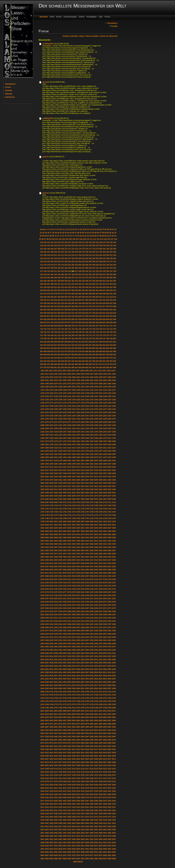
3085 (96, 762)
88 (100, 236)
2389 (100, 631)
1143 (78, 396)
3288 (92, 801)
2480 (51, 650)
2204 (109, 595)
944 (80, 361)
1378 (65, 441)
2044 (78, 567)
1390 (42, 445)
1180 (92, 403)
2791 (74, 708)
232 (52, 258)
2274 (42, 611)
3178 (56, 781)
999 (42, 371)
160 (108, 246)
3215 (69, 788)
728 (94, 329)
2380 (60, 631)
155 (90, 246)
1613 (51, 486)
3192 (42, 785)
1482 (74, 461)
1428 (60, 451)
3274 (105, 798)
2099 (96, 576)
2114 (87, 579)
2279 (65, 611)
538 (45, 303)
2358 (114, 624)
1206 (56, 409)
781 (48, 339)
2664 (114, 682)
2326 (47, 621)
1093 (83, 387)
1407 (42, 448)
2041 (65, 567)
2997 (83, 746)
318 (45, 271)
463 (90, 290)
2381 (65, 631)
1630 (51, 489)
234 (59, 258)
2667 (51, 685)
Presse (107, 17)
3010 (65, 749)
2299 (78, 615)
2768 (47, 705)
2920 (42, 733)
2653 (65, 682)
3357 (96, 814)
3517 (51, 846)
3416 (56, 827)
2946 (83, 737)
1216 (100, 409)
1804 (69, 522)
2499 (60, 653)
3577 (92, 855)
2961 (74, 740)
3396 (42, 823)
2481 (56, 650)
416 (80, 284)
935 (48, 361)
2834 (114, 714)
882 (94, 352)
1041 (78, 377)
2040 (60, 567)
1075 (78, 384)
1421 (105, 448)
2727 (92, 695)
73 (63, 236)
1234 (105, 412)
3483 (51, 839)
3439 (83, 830)
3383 (60, 820)
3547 (109, 849)
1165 (100, 400)
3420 (74, 827)
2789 (65, 708)
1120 (51, 393)
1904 (60, 541)
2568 (65, 666)
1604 (87, 483)
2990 (51, 746)
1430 (69, 451)
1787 (69, 518)
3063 (74, 759)
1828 (100, 525)
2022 (56, 563)
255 (55, 262)
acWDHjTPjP (48, 44)
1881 (109, 534)
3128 (60, 772)
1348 (83, 435)
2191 (51, 595)
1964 (100, 551)
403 (111, 281)
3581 (109, 855)
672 (52, 323)
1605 (92, 483)
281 (69, 265)
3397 (47, 823)
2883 (105, 724)
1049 (114, 377)
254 (52, 262)
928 (101, 358)
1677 (109, 496)
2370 (92, 628)
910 (114, 355)
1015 (113, 371)
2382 (69, 631)
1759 (96, 512)
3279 (51, 801)
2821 (56, 714)
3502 (60, 843)
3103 (100, 765)
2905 (51, 730)
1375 (51, 441)
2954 (42, 740)
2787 (56, 708)
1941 (74, 547)
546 (73, 303)
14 (71, 229)
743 (69, 332)
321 (55, 271)
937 (55, 361)
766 (73, 335)
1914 (105, 541)
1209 (69, 409)
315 (111, 268)
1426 (51, 451)
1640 (96, 489)
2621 (74, 676)
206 (114, 252)
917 (62, 358)
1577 (42, 480)
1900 (42, 541)
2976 (65, 743)
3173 (109, 778)
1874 (78, 534)
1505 (100, 464)
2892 (69, 727)
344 (59, 275)
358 (108, 275)
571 (83, 306)
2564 (47, 666)
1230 (87, 412)
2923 (56, 733)
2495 (42, 653)
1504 (96, 464)
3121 (105, 769)
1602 (78, 483)
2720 (60, 695)
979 (48, 368)
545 (69, 303)
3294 (42, 804)
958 (52, 364)
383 (42, 281)
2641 (87, 679)
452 (52, 290)
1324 (51, 432)
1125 (74, 393)
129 (76, 242)
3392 (100, 820)
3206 (105, 785)
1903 (56, 541)
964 (73, 364)
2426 (114, 637)
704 (87, 326)
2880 (92, 724)
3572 (69, 855)
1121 (56, 393)
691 (42, 326)
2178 (69, 592)
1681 (51, 499)
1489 (105, 461)
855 (76, 348)
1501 (83, 464)
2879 (87, 724)
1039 (69, 377)
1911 (92, 541)
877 (76, 352)
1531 (65, 470)
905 (97, 355)
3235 (83, 791)
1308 (56, 429)
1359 (56, 438)
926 (94, 358)
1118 (42, 393)
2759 (83, 701)
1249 (96, 416)
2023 (60, 563)
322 (59, 271)
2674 (83, 685)
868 (45, 352)
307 (83, 268)
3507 (83, 843)
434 (66, 287)
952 (108, 361)
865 (111, 348)
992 (94, 368)
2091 (60, 576)
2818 (42, 714)
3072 (114, 759)
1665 (56, 496)
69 (53, 236)
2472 (92, 647)
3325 (105, 807)
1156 (60, 400)
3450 (56, 833)
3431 (47, 830)
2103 (114, 576)
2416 (69, 637)
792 (87, 339)
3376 (105, 817)
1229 (83, 412)
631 (62, 316)
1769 (65, 515)
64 (41, 236)
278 (59, 265)
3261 (47, 798)
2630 (114, 676)
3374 (96, 817)
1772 (78, 515)
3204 (96, 785)
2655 (74, 682)
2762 (96, 701)
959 (55, 364)
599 (104, 310)
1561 (47, 477)
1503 (92, 464)
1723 (87, 505)
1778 (105, 515)
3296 (51, 804)
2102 (109, 576)
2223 (42, 602)
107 (77, 239)
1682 (56, 499)
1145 (87, 396)
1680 (47, 499)
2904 (47, 730)
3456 (83, 833)
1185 (114, 403)
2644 (100, 679)
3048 (83, 756)
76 (71, 236)
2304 (100, 615)
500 (66, 297)
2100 (100, 576)
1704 (78, 502)
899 (76, 355)
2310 (51, 618)
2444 (42, 644)
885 (104, 352)
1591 (105, 480)
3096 (69, 765)
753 (104, 332)
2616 (51, 676)
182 (108, 249)
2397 (60, 634)
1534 (78, 470)
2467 (69, 647)
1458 (42, 457)
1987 (51, 557)
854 (73, 348)
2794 (87, 708)
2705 (69, 692)
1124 (69, 393)
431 (55, 287)
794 (94, 339)
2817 (114, 711)
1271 (42, 422)
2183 (92, 592)
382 (114, 278)
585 (55, 310)
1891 (78, 538)
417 (83, 284)
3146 (65, 775)
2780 (100, 705)
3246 (56, 794)
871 (55, 352)
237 (69, 258)
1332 (87, 432)
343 (55, 275)
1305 (42, 429)
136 (101, 242)
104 (67, 239)
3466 (51, 836)
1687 (78, 499)
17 (78, 229)
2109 (65, 579)
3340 (96, 810)
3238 (96, 791)
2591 (92, 669)
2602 (65, 672)
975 (111, 364)
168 (59, 249)
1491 (114, 461)
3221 (96, 788)
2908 (65, 730)
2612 (109, 672)
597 (97, 310)
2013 (92, 560)
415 (76, 284)
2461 (42, 647)
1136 (47, 396)
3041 (51, 756)
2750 (42, 701)
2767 (42, 705)
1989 (60, 557)
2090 (56, 576)
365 (55, 278)
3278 (47, 801)
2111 (74, 579)
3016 (92, 749)
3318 (74, 807)
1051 (47, 380)
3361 (114, 814)
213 (62, 255)
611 (69, 313)
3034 (96, 753)
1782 (47, 518)
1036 (56, 377)
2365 (69, 628)
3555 (69, 852)
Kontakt (9, 91)
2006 (60, 560)
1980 (96, 554)
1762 (109, 512)
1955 (60, 551)
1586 (83, 480)
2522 (87, 656)
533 (104, 300)
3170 (96, 778)
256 (59, 262)
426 (114, 284)
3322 (92, 807)
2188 (114, 592)
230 (45, 258)
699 (69, 326)
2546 (42, 663)
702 (80, 326)
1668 (69, 496)
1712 (114, 502)
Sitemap (9, 94)
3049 (87, 756)
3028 (69, 753)
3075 (51, 762)
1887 (60, 538)
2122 (47, 583)
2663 (109, 682)
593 (83, 310)
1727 (105, 505)
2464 (56, 647)
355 (97, 275)
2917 (105, 730)
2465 (60, 647)
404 (114, 281)
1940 (69, 547)
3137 (100, 772)
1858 (83, 531)
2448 (60, 644)
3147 (69, 775)
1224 (60, 412)
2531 (51, 660)
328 (80, 271)
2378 (51, 631)
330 (87, 271)
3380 (47, 820)
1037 (60, 377)
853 (69, 348)
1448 (74, 454)
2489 (92, 650)
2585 (65, 669)
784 (59, 339)
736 (45, 332)
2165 (87, 589)
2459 (109, 644)
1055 (65, 380)
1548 (65, 473)
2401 (78, 634)
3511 (100, 843)
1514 (65, 467)
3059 (56, 759)
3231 (65, 791)
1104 (56, 390)
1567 (74, 477)
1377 (60, 441)
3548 (114, 849)
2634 (56, 679)
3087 (105, 762)
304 (73, 268)
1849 (42, 531)
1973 (65, 554)
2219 (100, 599)
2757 (74, 701)
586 (59, 310)
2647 (114, 679)
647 (42, 319)
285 (83, 265)
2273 (114, 608)
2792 (78, 708)
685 (97, 323)
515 (42, 300)
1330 (78, 432)
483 (83, 294)
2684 (51, 688)
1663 (47, 496)
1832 (42, 528)
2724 (78, 695)
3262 (51, 798)
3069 (100, 759)
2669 (60, 685)
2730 (105, 695)
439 (83, 287)
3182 (74, 781)
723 (76, 329)
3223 (105, 788)
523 (69, 300)
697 (62, 326)
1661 (114, 493)
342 (52, 275)
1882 (114, 534)
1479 (60, 461)
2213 (74, 599)
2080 (87, 573)
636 (80, 316)
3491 (87, 839)
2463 (51, 647)
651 (55, 319)
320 (52, 271)
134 (94, 242)
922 (80, 358)
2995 (74, 746)
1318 (100, 429)
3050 (92, 756)
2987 (114, 743)
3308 (105, 804)
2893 (74, 727)
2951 (105, 737)
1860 (92, 531)
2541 (96, 660)
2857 (65, 721)
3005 (42, 749)
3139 (109, 772)
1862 (100, 531)
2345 (56, 624)
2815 (105, 711)
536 (114, 300)
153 (83, 246)
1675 (100, 496)
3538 (69, 849)
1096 (96, 387)
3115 (78, 769)
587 (62, 310)
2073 (56, 573)
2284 (87, 611)
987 (76, 368)
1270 (114, 419)
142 (45, 246)
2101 (105, 576)
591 (76, 310)
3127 (56, 772)
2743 (87, 698)
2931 (92, 733)
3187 (96, 781)
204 (108, 252)
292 (108, 265)
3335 (74, 810)
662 (94, 319)
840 (101, 345)
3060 (60, 759)
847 (48, 348)
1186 (42, 406)
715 (48, 329)
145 (55, 246)
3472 (78, 836)
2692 (87, 688)
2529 (42, 660)
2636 (65, 679)
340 (45, 275)
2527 (109, 656)
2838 (56, 717)
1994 (83, 557)
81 (83, 236)
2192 (56, 595)
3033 (92, 753)
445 (104, 287)
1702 (69, 502)
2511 (114, 653)
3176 (47, 781)
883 (97, 352)
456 (66, 290)
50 (83, 233)
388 (59, 281)
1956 (65, 551)
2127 (69, 583)
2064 (92, 570)
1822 (74, 525)
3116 (83, 769)
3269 (83, 798)
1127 (83, 393)
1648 (56, 493)
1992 (74, 557)
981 (55, 368)
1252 (109, 416)
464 (94, 290)
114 (102, 239)
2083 (100, 573)
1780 (114, 515)
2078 (78, 573)
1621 (87, 486)
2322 (105, 618)
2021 (51, 563)
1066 (114, 380)
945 (83, 361)
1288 (42, 425)
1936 (51, 547)
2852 (42, 721)
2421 (92, 637)
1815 (42, 525)
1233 (100, 412)
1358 (51, 438)
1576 (114, 477)
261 (76, 262)
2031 (96, 563)
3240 (105, 791)
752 (101, 332)
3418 (65, 827)
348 (73, 275)
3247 (60, 794)
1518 (83, 467)
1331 (83, 432)
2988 (42, 746)
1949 (109, 547)
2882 (100, 724)
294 (114, 265)
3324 (100, 807)
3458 (92, 833)
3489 (78, 839)
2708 (83, 692)
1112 (92, 390)
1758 (92, 512)
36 (48, 233)
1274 (56, 422)
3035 (100, 753)
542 (59, 303)
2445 (47, 644)
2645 (105, 679)
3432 (51, 830)
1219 (114, 409)
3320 (83, 807)
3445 (109, 830)
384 (45, 281)
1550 (74, 473)
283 (76, 265)
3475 (92, 836)
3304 (87, 804)
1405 (109, 445)
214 (66, 255)
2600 (56, 672)
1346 (74, 435)
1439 (109, 451)
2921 (47, 733)
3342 (105, 810)
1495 (56, 464)
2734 (47, 698)
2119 (109, 579)
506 (87, 297)
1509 (42, 467)
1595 (47, 483)
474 (52, 294)
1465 (74, 457)
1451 (87, 454)
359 (111, 275)
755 (111, 332)
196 (80, 252)
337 (111, 271)
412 (66, 284)
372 (80, 278)
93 (113, 236)
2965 (92, 740)
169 (62, 249)
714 (45, 329)
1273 (51, 422)
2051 (109, 567)
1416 (83, 448)
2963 (83, 740)
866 (114, 348)
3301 (74, 804)
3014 (83, 749)
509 (97, 297)
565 (62, 306)
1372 (114, 438)
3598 (109, 859)
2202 (100, 595)
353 (90, 275)
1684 (65, 499)
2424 (105, 637)
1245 (78, 416)
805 (55, 342)
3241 (109, 791)
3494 (100, 839)
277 (55, 265)
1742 (96, 509)
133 (90, 242)
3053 (105, 756)
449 (42, 290)
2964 (87, 740)
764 (66, 335)
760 (52, 335)
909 (111, 355)
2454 (87, 644)
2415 (65, 637)
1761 (105, 512)
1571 (92, 477)
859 (90, 348)
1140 (65, 396)
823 (42, 345)
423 (104, 284)
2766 (114, 701)
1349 (87, 435)
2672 (74, 685)
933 (42, 361)
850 (59, 348)
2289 (109, 611)
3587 (60, 859)
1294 (69, 425)
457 (69, 290)
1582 (65, 480)
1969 (47, 554)
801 (42, 342)
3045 (69, 756)
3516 (47, 846)
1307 (51, 429)
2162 (74, 589)
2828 (87, 714)
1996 (92, 557)
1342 (56, 435)
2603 (69, 672)
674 (59, 323)
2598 (47, 672)
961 (62, 364)
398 (94, 281)
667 (111, 319)
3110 (56, 769)
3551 (51, 852)
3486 (65, 839)
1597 (56, 483)
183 (111, 249)
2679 (105, 685)
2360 (47, 628)
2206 (42, 599)
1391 (47, 445)
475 (55, 294)
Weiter (80, 862)
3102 (96, 765)
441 (90, 287)
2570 (74, 666)
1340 (47, 435)
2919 (114, 730)
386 (52, 281)
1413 (69, 448)
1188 (51, 406)
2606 (83, 672)
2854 (51, 721)
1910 (87, 541)
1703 (74, 502)
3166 (78, 778)
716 (52, 329)
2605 (78, 672)
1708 (96, 502)
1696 (42, 502)
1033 (42, 377)
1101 (42, 390)
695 (55, 326)
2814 (100, 711)
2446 (51, 644)
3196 (60, 785)
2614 (42, 676)
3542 (87, 849)
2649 (47, 682)
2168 (100, 589)
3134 (87, 772)
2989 (47, 746)
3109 (51, 769)
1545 (51, 473)
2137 (114, 583)
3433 (56, 830)
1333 (92, 432)
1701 (65, 502)
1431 (74, 451)
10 (61, 229)
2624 (87, 676)
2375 (114, 628)
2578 (109, 666)
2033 (105, 563)
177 (90, 249)
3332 (60, 810)
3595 (96, 859)
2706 (74, 692)
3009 (60, 749)
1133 (109, 393)
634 (73, 316)
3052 (100, 756)
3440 (87, 830)
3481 (42, 839)
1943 (83, 547)
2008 (69, 560)
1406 (114, 445)
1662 (42, 496)
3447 (42, 833)
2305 (105, 615)
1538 (96, 470)
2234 (92, 602)
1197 (92, 406)
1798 (42, 522)
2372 (100, 628)
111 (91, 239)
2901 (109, 727)
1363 (74, 438)
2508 (100, 653)
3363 (47, 817)
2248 (78, 605)
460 (80, 290)
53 (90, 233)
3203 (92, 785)
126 (66, 242)
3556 (74, 852)
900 (80, 355)
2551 (65, 663)
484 (87, 294)
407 (48, 284)
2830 (96, 714)
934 (45, 361)
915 (55, 358)
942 (73, 361)
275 (48, 265)
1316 (92, 429)
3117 (87, 769)
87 (98, 236)
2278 (60, 611)
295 (42, 268)
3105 (109, 765)
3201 (83, 785)
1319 (105, 429)
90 (105, 236)
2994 (69, 746)
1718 (65, 505)
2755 (65, 701)
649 (48, 319)
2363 (60, 628)
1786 (65, 518)
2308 (42, 618)
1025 (83, 374)
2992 (60, 746)
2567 (60, 666)
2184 (96, 592)
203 (104, 252)
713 (42, 329)
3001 (100, 746)
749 (90, 332)
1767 (56, 515)
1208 (65, 409)
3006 (47, 749)
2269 (96, 608)
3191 (114, 781)
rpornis (45, 157)
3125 (47, 772)
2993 (65, 746)
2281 (74, 611)
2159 (60, 589)
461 (83, 290)
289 (97, 265)
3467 (56, 836)
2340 (109, 621)
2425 (109, 637)
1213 (87, 409)
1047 (105, 377)
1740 (87, 509)
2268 (92, 608)
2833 (109, 714)
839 (97, 345)
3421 (78, 827)
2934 (105, 733)
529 (90, 300)
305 (76, 268)
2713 (105, 692)
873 (62, 352)
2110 (69, 579)
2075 (65, 573)
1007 (78, 371)
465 (97, 290)
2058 (65, 570)
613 (76, 313)
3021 (114, 749)
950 (101, 361)
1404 (105, 445)
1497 (65, 464)
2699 (42, 692)
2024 (65, 563)
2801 (42, 711)
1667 (65, 496)
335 (104, 271)
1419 (96, 448)
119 (42, 242)
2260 (56, 608)
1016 (42, 374)
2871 (51, 724)
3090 (42, 765)
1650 (65, 493)
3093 (56, 765)
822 (114, 342)
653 (62, 319)
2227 (60, 602)
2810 (83, 711)
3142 (47, 775)
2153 (109, 586)
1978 (87, 554)
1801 (56, 522)
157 (97, 246)
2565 (51, 666)
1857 (78, 531)
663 (97, 319)
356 (101, 275)
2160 (65, 589)
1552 (83, 473)
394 (80, 281)
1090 (69, 387)
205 (111, 252)
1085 (47, 387)
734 (114, 329)
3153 (96, 775)
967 (83, 364)
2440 (100, 640)
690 (114, 323)
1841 (83, 528)
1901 (47, 541)
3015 (87, 749)
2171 (114, 589)
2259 (51, 608)
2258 (47, 608)
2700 (47, 692)
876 (73, 352)
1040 (74, 377)
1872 (69, 534)
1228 (78, 412)
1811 (100, 522)
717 (55, 329)
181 (104, 249)
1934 (42, 547)
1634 (69, 489)
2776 (83, 705)
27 (103, 229)
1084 (42, 387)
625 (42, 316)
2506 (92, 653)
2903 (42, 730)
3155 (105, 775)
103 (63, 239)
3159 (47, 778)
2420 (87, 637)
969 (90, 364)
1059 (83, 380)
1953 (51, 551)
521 (62, 300)
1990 (65, 557)
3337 (83, 810)
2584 (60, 669)
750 (94, 332)
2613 (114, 672)
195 (76, 252)
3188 (100, 781)
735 (42, 332)
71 (58, 236)
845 (42, 348)
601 (111, 310)
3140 (114, 772)
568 (73, 306)
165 (48, 249)
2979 (78, 743)
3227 (47, 791)
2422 (96, 637)
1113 (96, 390)
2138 (42, 586)
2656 (78, 682)
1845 (100, 528)
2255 (109, 605)
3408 (96, 823)
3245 (51, 794)
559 (42, 306)
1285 (105, 422)
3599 (114, 859)
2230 (74, 602)
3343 (109, 810)
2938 (47, 737)
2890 (60, 727)
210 (52, 255)
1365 (83, 438)
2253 (100, 605)
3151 (87, 775)
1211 (78, 409)
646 (114, 316)
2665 (42, 685)
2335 (87, 621)
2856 (60, 721)
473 (48, 294)
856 (80, 348)
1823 (78, 525)
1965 (105, 551)
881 (90, 352)
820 (108, 342)
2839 (60, 717)
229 (42, 258)
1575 (109, 477)
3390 (92, 820)
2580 (42, 669)
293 (111, 265)
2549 (56, 663)
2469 (78, 647)
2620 (69, 676)
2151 (100, 586)
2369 (87, 628)
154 (87, 246)
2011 (83, 560)
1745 (109, 509)
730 (101, 329)
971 (97, 364)
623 (111, 313)
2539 (87, 660)
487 (97, 294)
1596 (51, 483)
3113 (69, 769)
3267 (74, 798)
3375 (100, 817)
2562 (114, 663)
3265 (65, 798)
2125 (60, 583)
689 (111, 323)
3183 (78, 781)
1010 (91, 371)
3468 (60, 836)
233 (55, 258)
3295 (47, 804)
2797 (100, 708)
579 (111, 306)
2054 (47, 570)
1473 (109, 457)
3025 (56, 753)
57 (100, 233)
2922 (51, 733)
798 (108, 339)
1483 (78, 461)
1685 (69, 499)
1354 (109, 435)
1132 (105, 393)
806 (59, 342)
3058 (51, 759)
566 (66, 306)
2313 (65, 618)
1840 (78, 528)
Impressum (10, 97)
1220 (42, 412)
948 (94, 361)
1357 (47, 438)
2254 (105, 605)
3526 (92, 846)
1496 (60, 464)
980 (52, 368)
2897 (92, 727)
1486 (92, 461)
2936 (114, 733)
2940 (56, 737)
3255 (96, 794)
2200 (92, 595)
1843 (92, 528)
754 (108, 332)
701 (76, 326)
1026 (87, 374)
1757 (87, 512)
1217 (105, 409)
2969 (109, 740)
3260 (42, 798)
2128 (74, 583)
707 (97, 326)
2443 (114, 640)
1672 (87, 496)
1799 (47, 522)
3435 (65, 830)
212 (59, 255)
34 (43, 233)
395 (83, 281)
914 (52, 358)
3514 (114, 843)
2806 (65, 711)
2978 (74, 743)
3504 (69, 843)
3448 (47, 833)
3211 (51, 788)
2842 (74, 717)
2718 (51, 695)
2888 (51, 727)
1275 (60, 422)
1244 (74, 416)
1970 (51, 554)
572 (87, 306)
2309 (47, 618)
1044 (92, 377)
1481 (69, 461)
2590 (87, 669)
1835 (56, 528)
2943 (69, 737)
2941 (60, 737)
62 (113, 233)
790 (80, 339)
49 (81, 233)
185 (42, 252)
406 (45, 284)
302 (66, 268)
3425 (96, 827)
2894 (78, 727)
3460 (100, 833)
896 (66, 355)
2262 (65, 608)
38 (53, 233)
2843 (78, 717)
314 (108, 268)
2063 (87, 570)
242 (87, 258)
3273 (100, 798)
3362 (42, 817)
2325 (42, 621)
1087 (56, 387)
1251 (105, 416)
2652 (60, 682)
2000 (109, 557)
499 (62, 297)
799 (111, 339)
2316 (78, 618)
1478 (56, 461)
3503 (65, 843)
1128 (87, 393)
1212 (83, 409)
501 (69, 297)
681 (83, 323)
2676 (92, 685)
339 (42, 275)
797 (104, 339)
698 (66, 326)
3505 (74, 843)
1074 (74, 384)
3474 (87, 836)
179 (97, 249)
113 (98, 239)
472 (45, 294)
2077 (74, 573)
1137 (51, 396)
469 (111, 290)
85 (93, 236)
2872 (56, 724)
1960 (83, 551)
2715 (114, 692)
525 (76, 300)
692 (45, 326)
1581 (60, 480)
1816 (47, 525)
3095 (65, 765)
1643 (109, 489)
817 (97, 342)
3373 (92, 817)
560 (45, 306)
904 (94, 355)
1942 (78, 547)
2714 (109, 692)
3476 (96, 836)
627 (48, 316)
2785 (47, 708)
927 (97, 358)
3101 (92, 765)
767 (76, 335)
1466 (78, 457)
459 (76, 290)
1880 (105, 534)
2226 (56, 602)
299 (55, 268)
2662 (105, 682)
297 (48, 268)
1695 (114, 499)
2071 (47, 573)
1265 (92, 419)
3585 (51, 859)
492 (114, 294)
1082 (109, 384)
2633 (51, 679)
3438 (78, 830)
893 (55, 355)
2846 (92, 717)
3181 (69, 781)
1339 (42, 435)
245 (97, 258)
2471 (87, 647)
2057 (60, 570)
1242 (65, 416)
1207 (60, 409)
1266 (96, 419)
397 (90, 281)
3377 (109, 817)
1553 (87, 473)
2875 (69, 724)
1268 (105, 419)
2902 (114, 727)
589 (69, 310)
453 (55, 290)
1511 (51, 467)
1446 (65, 454)
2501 (69, 653)
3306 (96, 804)
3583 (42, 859)
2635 (60, 679)
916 (59, 358)
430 (52, 287)
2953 (114, 737)
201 (97, 252)
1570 (87, 477)
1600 (69, 483)
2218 (96, 599)
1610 (114, 483)
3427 (105, 827)
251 (42, 262)
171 (69, 249)
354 (94, 275)
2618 (60, 676)
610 (66, 313)
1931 (105, 544)
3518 (56, 846)
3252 (83, 794)
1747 (42, 512)
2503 (78, 653)
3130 (69, 772)
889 (42, 355)
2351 (83, 624)
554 (101, 303)
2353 (92, 624)
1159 (74, 400)
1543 (42, 473)
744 (73, 332)
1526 (42, 470)
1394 (60, 445)
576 (101, 306)
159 (104, 246)
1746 (114, 509)
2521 (83, 656)
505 (83, 297)
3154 (100, 775)
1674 (96, 496)
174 (80, 249)
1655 (87, 493)
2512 (42, 656)
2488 (87, 650)
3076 (56, 762)
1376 (56, 441)
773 (97, 335)
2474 (100, 647)
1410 (56, 448)
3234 (78, 791)
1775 (92, 515)
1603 (83, 483)
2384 (78, 631)
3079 (69, 762)
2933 (100, 733)
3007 (51, 749)
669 (42, 323)
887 (111, 352)
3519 (60, 846)
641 (97, 316)
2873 (60, 724)
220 (87, 255)
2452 (78, 644)
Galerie (82, 17)
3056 (42, 759)
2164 (83, 589)
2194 (65, 595)
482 (80, 294)
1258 (60, 419)
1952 (47, 551)
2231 (78, 602)
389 (62, 281)
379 (104, 278)
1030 (105, 374)
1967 (114, 551)
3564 (109, 852)
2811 (87, 711)
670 (45, 323)
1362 (69, 438)
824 (45, 345)
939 (62, 361)
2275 (47, 611)
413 (69, 284)
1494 (51, 464)
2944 (74, 737)
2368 (83, 628)
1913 (100, 541)
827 (55, 345)
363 (48, 278)
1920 (56, 544)
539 (48, 303)
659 (83, 319)
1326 (60, 432)
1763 (114, 512)
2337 (96, 621)
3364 (51, 817)
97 (45, 239)
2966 (96, 740)
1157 (65, 400)
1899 (114, 538)
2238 (109, 602)
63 (115, 233)
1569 (83, 477)
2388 (96, 631)
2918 (109, 730)
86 (95, 236)
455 (62, 290)
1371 (109, 438)
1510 (47, 467)
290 (101, 265)
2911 (78, 730)
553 (97, 303)
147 (62, 246)
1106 (65, 390)
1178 (83, 403)
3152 (92, 775)
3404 (78, 823)
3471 (74, 836)
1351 (96, 435)
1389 (114, 441)
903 (90, 355)
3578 (96, 855)
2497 (51, 653)
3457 (87, 833)
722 (73, 329)
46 (73, 233)
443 (97, 287)
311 (97, 268)
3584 (47, 859)
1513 (60, 467)
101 (56, 239)
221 (90, 255)
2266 (83, 608)
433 (62, 287)
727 (90, 329)
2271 (105, 608)
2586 (69, 669)
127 (69, 242)
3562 (100, 852)
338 (114, 271)
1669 (74, 496)
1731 (47, 509)
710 (108, 326)
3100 (87, 765)
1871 (65, 534)
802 (45, 342)
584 (52, 310)
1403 (100, 445)
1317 (96, 429)
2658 (87, 682)
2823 (65, 714)
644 (108, 316)
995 (104, 368)
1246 (83, 416)
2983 (96, 743)
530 (94, 300)
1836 (60, 528)
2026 (74, 563)
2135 (105, 583)
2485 (74, 650)
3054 (109, 756)
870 (52, 352)
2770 (56, 705)
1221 (47, 412)
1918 (47, 544)
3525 (87, 846)
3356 (92, 814)
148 (66, 246)
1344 (65, 435)
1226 (69, 412)
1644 (114, 489)
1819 (60, 525)
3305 (92, 804)
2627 (100, 676)
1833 (47, 528)
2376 (42, 631)
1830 (109, 525)
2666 (47, 685)
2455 (92, 644)
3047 (78, 756)
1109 (78, 390)
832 (73, 345)
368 (66, 278)
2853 (47, 721)
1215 (96, 409)
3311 (42, 807)
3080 (74, 762)
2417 (74, 637)
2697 (109, 688)
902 (87, 355)
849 (55, 348)
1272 (47, 422)
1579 (51, 480)
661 (90, 319)
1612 (47, 486)
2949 (96, 737)
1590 (100, 480)
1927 (87, 544)
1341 (51, 435)
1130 (96, 393)
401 (104, 281)
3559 (87, 852)
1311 (69, 429)
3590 (74, 859)
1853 (60, 531)
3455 (78, 833)
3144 (56, 775)
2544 (109, 660)
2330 (65, 621)
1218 (109, 409)
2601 (60, 672)
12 (66, 229)
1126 (78, 393)
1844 (96, 528)
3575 (83, 855)
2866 (105, 721)
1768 (60, 515)
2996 (78, 746)
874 (66, 352)
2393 (42, 634)
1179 (87, 403)
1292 (60, 425)
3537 (65, 849)
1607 (100, 483)
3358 (100, 814)
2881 (96, 724)
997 (111, 368)
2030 (92, 563)
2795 (92, 708)
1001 (51, 371)
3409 (100, 823)
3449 (51, 833)
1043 (87, 377)
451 (48, 290)
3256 (100, 794)
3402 (69, 823)
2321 (100, 618)
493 (42, 297)
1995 (87, 557)
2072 (51, 573)
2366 (74, 628)
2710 (92, 692)
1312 (74, 429)
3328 (42, 810)
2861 (83, 721)
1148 (100, 396)
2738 (65, 698)
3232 (69, 791)
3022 (42, 753)
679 (76, 323)
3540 (78, 849)
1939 (65, 547)
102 (60, 239)
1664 (51, 496)
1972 (60, 554)
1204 (47, 409)
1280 (83, 422)
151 (76, 246)
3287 (87, 801)
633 (69, 316)
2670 (65, 685)
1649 (60, 493)
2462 (47, 647)
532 (101, 300)
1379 (69, 441)
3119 (96, 769)
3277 (42, 801)
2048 (96, 567)
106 (74, 239)
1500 (78, 464)
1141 (69, 396)
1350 (92, 435)
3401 (65, 823)
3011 (69, 749)
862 (101, 348)
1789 (78, 518)
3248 (65, 794)
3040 (47, 756)
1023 (74, 374)
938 (59, 361)
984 (66, 368)
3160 (51, 778)
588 (66, 310)
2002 (42, 560)
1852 (56, 531)
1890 (74, 538)
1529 (56, 470)
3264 (60, 798)
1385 (96, 441)
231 (48, 258)
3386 (74, 820)
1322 (42, 432)
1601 (74, 483)
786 (66, 339)
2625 (92, 676)
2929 (83, 733)
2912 (83, 730)
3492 (92, 839)
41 (61, 233)
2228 (65, 602)
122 (52, 242)
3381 (51, 820)
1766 (51, 515)
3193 (47, 785)
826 (52, 345)
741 (62, 332)
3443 (100, 830)
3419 (69, 827)
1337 (109, 432)
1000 (46, 371)
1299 (92, 425)
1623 (96, 486)
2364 (65, 628)
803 (48, 342)
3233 (74, 791)
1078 (92, 384)
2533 (60, 660)
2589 (83, 669)
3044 (65, 756)
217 (76, 255)
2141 (56, 586)
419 (90, 284)
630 (59, 316)
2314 (69, 618)
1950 (114, 547)
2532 (56, 660)
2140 (51, 586)
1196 (87, 406)
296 (45, 268)
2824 (69, 714)
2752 (51, 701)
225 (104, 255)
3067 (92, 759)
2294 (56, 615)
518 (52, 300)
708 (101, 326)
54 (93, 233)
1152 (42, 400)
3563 (105, 852)
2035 (114, 563)
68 (51, 236)
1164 (96, 400)
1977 (83, 554)
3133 (83, 772)
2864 (96, 721)
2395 (51, 634)
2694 (96, 688)
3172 (105, 778)
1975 (74, 554)
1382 (83, 441)
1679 (42, 499)
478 (66, 294)
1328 (69, 432)
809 (69, 342)
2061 (78, 570)
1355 (114, 435)
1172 (56, 403)
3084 (92, 762)
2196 (74, 595)
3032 (87, 753)
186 (45, 252)
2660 (96, 682)
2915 (96, 730)
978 (45, 368)
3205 (100, 785)
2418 (78, 637)
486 (94, 294)
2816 (109, 711)
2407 (105, 634)
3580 (105, 855)
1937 (56, 547)
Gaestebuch (10, 84)
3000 (96, 746)
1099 (109, 387)
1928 (92, 544)
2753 (56, 701)
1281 (87, 422)
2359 (42, 628)
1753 (69, 512)
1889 (69, 538)
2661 (100, 682)
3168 (87, 778)
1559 (114, 473)
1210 (74, 409)
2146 (78, 586)
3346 (47, 814)
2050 (105, 567)
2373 (105, 628)
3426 (100, 827)
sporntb (46, 82)
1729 (114, 505)
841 (104, 345)
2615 (47, 676)
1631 (56, 489)
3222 (100, 788)
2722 (69, 695)
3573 (74, 855)
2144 (69, 586)
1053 (56, 380)
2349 (74, 624)
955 (42, 364)
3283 (69, 801)
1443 (51, 454)
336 (108, 271)
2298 (74, 615)
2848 (100, 717)
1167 (109, 400)
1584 (74, 480)
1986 (47, 557)
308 (87, 268)
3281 (60, 801)
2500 (65, 653)
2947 (87, 737)
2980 (83, 743)
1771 (74, 515)
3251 (78, 794)
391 (69, 281)
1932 (109, 544)
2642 (92, 679)
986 (73, 368)
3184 (83, 781)
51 (85, 233)
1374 (47, 441)
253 (48, 262)
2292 (47, 615)
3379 (42, 820)
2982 (92, 743)
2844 (83, 717)
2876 (74, 724)
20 (85, 229)
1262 (78, 419)
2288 (105, 611)
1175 (69, 403)
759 (48, 335)
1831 (114, 525)
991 (90, 368)
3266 (69, 798)
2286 (96, 611)
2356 (105, 624)
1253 (114, 416)
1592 (109, 480)
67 (48, 236)
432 (59, 287)
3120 (100, 769)
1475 (42, 461)
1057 (74, 380)
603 (42, 313)
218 (80, 255)
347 (69, 275)
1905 (65, 541)
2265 (78, 608)
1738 (78, 509)
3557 (78, 852)
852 (66, 348)
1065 (109, 380)
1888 (65, 538)
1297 (83, 425)
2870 (47, 724)
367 (62, 278)
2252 (96, 605)
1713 (42, 505)
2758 (78, 701)
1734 (60, 509)
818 (101, 342)
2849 (105, 717)
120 (45, 242)
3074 (47, 762)
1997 (96, 557)
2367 (78, 628)
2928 (78, 733)
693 (48, 326)
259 (69, 262)
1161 (83, 400)
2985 (105, 743)
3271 (92, 798)
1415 (78, 448)
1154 (51, 400)
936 (52, 361)
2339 (105, 621)
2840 (65, 717)
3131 (74, 772)
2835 (42, 717)
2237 (105, 602)
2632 (47, 679)
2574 (92, 666)
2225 (51, 602)
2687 (65, 688)
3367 (65, 817)
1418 (92, 448)
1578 (47, 480)
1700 (60, 502)
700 (73, 326)
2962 (78, 740)
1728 (109, 505)
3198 (69, 785)
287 (90, 265)
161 (111, 246)
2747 (105, 698)
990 (87, 368)
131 (83, 242)
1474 (114, 457)
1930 (100, 544)
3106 (114, 765)
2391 (109, 631)
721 (69, 329)
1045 (96, 377)
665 (104, 319)
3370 (78, 817)
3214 (65, 788)
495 (48, 297)
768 (80, 335)
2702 (56, 692)
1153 (47, 400)
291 (104, 265)
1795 (105, 518)
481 (76, 294)
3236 (87, 791)
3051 (96, 756)
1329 (74, 432)
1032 (114, 374)
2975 (60, 743)
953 (111, 361)
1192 (69, 406)
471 (42, 294)
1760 (100, 512)
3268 (78, 798)
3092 (51, 765)
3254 (92, 794)
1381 (78, 441)
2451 (74, 644)
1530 (60, 470)
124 (59, 242)
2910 (74, 730)
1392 (51, 445)
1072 (65, 384)
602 (114, 310)
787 (69, 339)
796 (101, 339)
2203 (105, 595)
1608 (105, 483)
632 (66, 316)
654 (66, 319)
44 (68, 233)
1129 (92, 393)
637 (83, 316)
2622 (78, 676)
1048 (109, 377)
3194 (51, 785)
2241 (47, 605)
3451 (60, 833)
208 (45, 255)
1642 (105, 489)
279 (62, 265)
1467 (83, 457)
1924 (74, 544)
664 (101, 319)
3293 (114, 801)
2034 (109, 563)
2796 (96, 708)
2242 (51, 605)
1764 (42, 515)
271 (111, 262)
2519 (74, 656)
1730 (42, 509)
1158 (69, 400)
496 (52, 297)
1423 (114, 448)
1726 (100, 505)
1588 (92, 480)
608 (59, 313)
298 (52, 268)
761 (55, 335)
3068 (96, 759)
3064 (78, 759)
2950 (100, 737)
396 (87, 281)
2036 (42, 567)
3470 (69, 836)
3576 (87, 855)
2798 (105, 708)
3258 (109, 794)
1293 (65, 425)
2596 (114, 669)
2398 (65, 634)
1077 (87, 384)
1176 (74, 403)
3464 (42, 836)
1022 (69, 374)
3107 (42, 769)
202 (101, 252)
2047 (92, 567)
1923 (69, 544)
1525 (114, 467)
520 (59, 300)
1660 (109, 493)
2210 (60, 599)
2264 (74, 608)
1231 (92, 412)
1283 (96, 422)
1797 (114, 518)
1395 (65, 445)
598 (101, 310)
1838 (69, 528)
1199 (100, 406)
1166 (105, 400)
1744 (105, 509)
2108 (60, 579)
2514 (51, 656)
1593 (114, 480)
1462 (60, 457)
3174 (114, 778)
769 (83, 335)
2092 (65, 576)
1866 (42, 534)
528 (87, 300)
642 (101, 316)
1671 (83, 496)
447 (111, 287)
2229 (69, 602)
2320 (96, 618)
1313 (78, 429)
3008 (56, 749)
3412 (114, 823)
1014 (109, 371)
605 (48, 313)
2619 (65, 676)
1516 (74, 467)
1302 (105, 425)
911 (42, 358)
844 (114, 345)
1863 (105, 531)
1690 (92, 499)
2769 (51, 705)
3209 (42, 788)
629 (55, 316)
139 (111, 242)
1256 (51, 419)
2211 (65, 599)
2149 (92, 586)
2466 (65, 647)
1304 (114, 425)
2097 (87, 576)
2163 (78, 589)
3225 (114, 788)
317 (42, 271)
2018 (114, 560)
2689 (74, 688)
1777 (100, 515)
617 (90, 313)
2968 (105, 740)
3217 (78, 788)
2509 (105, 653)
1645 (42, 493)
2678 (100, 685)
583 (48, 310)
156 (94, 246)
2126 (65, 583)
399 (97, 281)
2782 (109, 705)
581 (42, 310)
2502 (74, 653)
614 (80, 313)
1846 (105, 528)
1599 (65, 483)
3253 (87, 794)
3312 (47, 807)
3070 (105, 759)
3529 (105, 846)
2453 (83, 644)
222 (94, 255)
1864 (109, 531)
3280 (56, 801)
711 (111, 326)
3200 (78, 785)
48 (78, 233)
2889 (56, 727)
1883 (42, 538)
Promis (59, 17)
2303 (96, 615)
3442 (96, 830)
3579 (100, 855)
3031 (83, 753)
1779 (109, 515)
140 (114, 242)
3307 (100, 804)
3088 (109, 762)
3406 (87, 823)
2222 (114, 599)
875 (69, 352)
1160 (78, 400)
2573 (87, 666)
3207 (109, 785)
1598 (60, 483)
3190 (109, 781)
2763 (100, 701)
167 (55, 249)
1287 (114, 422)
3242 (114, 791)
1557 (105, 473)
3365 (56, 817)
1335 (100, 432)
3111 (60, 769)
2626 (96, 676)
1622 (92, 486)
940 (66, 361)
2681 (114, 685)
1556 (100, 473)
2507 (96, 653)
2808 (74, 711)
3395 (114, 820)
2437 (87, 640)
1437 (100, 451)
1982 (105, 554)
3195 (56, 785)
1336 (105, 432)
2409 (114, 634)
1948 (105, 547)
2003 (47, 560)
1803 (65, 522)
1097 (100, 387)
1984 (114, 554)
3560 (92, 852)
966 (80, 364)
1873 (74, 534)
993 (97, 368)
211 (55, 255)
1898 (109, 538)
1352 (100, 435)
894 (59, 355)
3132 (78, 772)
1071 (60, 384)
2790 (69, 708)
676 (66, 323)
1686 (74, 499)
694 (52, 326)
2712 (100, 692)
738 (52, 332)
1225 (65, 412)
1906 (69, 541)
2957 (56, 740)
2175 (56, 592)
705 (90, 326)
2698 (114, 688)
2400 (74, 634)
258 (66, 262)
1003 (60, 371)
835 (83, 345)
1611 (42, 486)
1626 (109, 486)
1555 (96, 473)
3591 (78, 859)
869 (48, 352)
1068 (47, 384)
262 (80, 262)
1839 (74, 528)
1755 (78, 512)
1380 (74, 441)
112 (95, 239)
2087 (42, 576)
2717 (47, 695)
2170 (109, 589)
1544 (47, 473)
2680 (109, 685)
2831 (100, 714)
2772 (65, 705)
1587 (87, 480)
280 (66, 265)
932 (114, 358)
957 (48, 364)
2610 (100, 672)
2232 (83, 602)
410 (59, 284)
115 (105, 239)
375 (90, 278)
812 (80, 342)
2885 (114, 724)
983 (62, 368)
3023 (47, 753)
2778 (92, 705)
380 (108, 278)
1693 (105, 499)
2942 (65, 737)
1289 (47, 425)
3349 (60, 814)
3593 (87, 859)
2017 (109, 560)
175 (83, 249)
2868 (114, 721)
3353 (78, 814)
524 (73, 300)
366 (59, 278)
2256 (114, 605)
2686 (60, 688)
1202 (114, 406)
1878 (96, 534)
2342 (42, 624)
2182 (87, 592)
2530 (47, 660)
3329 (47, 810)
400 (101, 281)
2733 (42, 698)
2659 (92, 682)
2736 (56, 698)
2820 (51, 714)
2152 (105, 586)
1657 (96, 493)
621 (104, 313)
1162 (87, 400)
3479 (109, 836)
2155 (42, 589)
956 (45, 364)
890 (45, 355)
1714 (47, 505)
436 (73, 287)
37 (51, 233)
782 (52, 339)
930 (108, 358)
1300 (96, 425)
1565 (65, 477)
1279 (78, 422)
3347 (51, 814)
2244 (60, 605)
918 (66, 358)
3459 (96, 833)
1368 (96, 438)
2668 (56, 685)
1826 (92, 525)
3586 (56, 859)
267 (97, 262)
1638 (87, 489)
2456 (96, 644)
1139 (60, 396)
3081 (78, 762)
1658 (100, 493)
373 (83, 278)
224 (101, 255)
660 (87, 319)
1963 (96, 551)
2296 (65, 615)
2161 (69, 589)
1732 (51, 509)
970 (94, 364)
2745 (96, 698)
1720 (74, 505)
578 (108, 306)
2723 (74, 695)
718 (59, 329)
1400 (87, 445)
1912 (96, 541)
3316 (65, 807)
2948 (92, 737)
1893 (87, 538)
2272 (109, 608)
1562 (51, 477)
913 (48, 358)
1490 (109, 461)
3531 (114, 846)
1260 (69, 419)
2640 (83, 679)
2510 (109, 653)
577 (104, 306)
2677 (96, 685)
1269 (109, 419)
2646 (109, 679)
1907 (74, 541)
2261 (60, 608)
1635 (74, 489)
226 (108, 255)
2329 (60, 621)
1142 (74, 396)
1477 (51, 461)
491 (111, 294)
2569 (69, 666)
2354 (96, 624)
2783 (114, 705)
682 (87, 323)
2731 (109, 695)
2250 (87, 605)
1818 (56, 525)
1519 (87, 467)
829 (62, 345)
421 (97, 284)
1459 (47, 457)
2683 (47, 688)
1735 (65, 509)
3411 (109, 823)
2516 (60, 656)
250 (114, 258)
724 (80, 329)
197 (83, 252)
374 (87, 278)
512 (108, 297)
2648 (42, 682)
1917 (42, 544)
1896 (100, 538)
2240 (42, 605)
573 (90, 306)
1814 (114, 522)
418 (87, 284)
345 (62, 275)
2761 (92, 701)
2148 (87, 586)
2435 (78, 640)
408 (52, 284)
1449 (78, 454)
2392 (114, 631)
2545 (114, 660)
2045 (83, 567)
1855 (69, 531)
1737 (74, 509)
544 (66, 303)
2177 (65, 592)
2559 (100, 663)
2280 (69, 611)
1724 (92, 505)
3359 (105, 814)
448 (114, 287)
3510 (96, 843)
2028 (83, 563)
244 (94, 258)
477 (62, 294)
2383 (74, 631)
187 (48, 252)
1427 (56, 451)
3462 (109, 833)
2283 (83, 611)
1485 (87, 461)
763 (62, 335)
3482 (47, 839)
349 (76, 275)
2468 (74, 647)
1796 (109, 518)
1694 (109, 499)
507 (90, 297)
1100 (114, 387)
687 (104, 323)
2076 (69, 573)
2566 (56, 666)
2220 (105, 599)
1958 (74, 551)
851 (62, 348)
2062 (83, 570)
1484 (83, 461)
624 (114, 313)
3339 (92, 810)
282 (73, 265)
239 (76, 258)
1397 (74, 445)
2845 (87, 717)
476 (59, 294)
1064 (105, 380)
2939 (51, 737)
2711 (96, 692)
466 (101, 290)
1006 (73, 371)
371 (76, 278)
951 (104, 361)
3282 (65, 801)
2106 (51, 579)
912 (45, 358)
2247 (74, 605)
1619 (78, 486)
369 (69, 278)
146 (59, 246)
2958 (60, 740)
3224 (109, 788)
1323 (47, 432)
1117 (114, 390)
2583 (56, 669)
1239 (51, 416)
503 (76, 297)
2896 (87, 727)
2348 (69, 624)
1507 (109, 464)
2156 (47, 589)
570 (80, 306)
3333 (65, 810)
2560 (105, 663)
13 (68, 229)
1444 (56, 454)
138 (108, 242)
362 (45, 278)
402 (108, 281)
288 (94, 265)
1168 (114, 400)
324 (66, 271)
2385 (83, 631)
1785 (60, 518)
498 (59, 297)
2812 (92, 711)
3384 (65, 820)
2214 (78, 599)
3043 (60, 756)
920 (73, 358)
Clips (101, 17)
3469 (65, 836)
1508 (114, 464)
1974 (69, 554)
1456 (109, 454)
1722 (83, 505)
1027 (92, 374)
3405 (83, 823)
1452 (92, 454)
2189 (42, 595)
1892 (83, 538)
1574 (105, 477)
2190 (47, 595)
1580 (56, 480)
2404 (92, 634)
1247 (87, 416)
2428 (47, 640)
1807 (83, 522)
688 (108, 323)
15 (73, 229)
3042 (56, 756)
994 (101, 368)
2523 (92, 656)
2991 (56, 746)
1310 (65, 429)
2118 (105, 579)
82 (85, 236)
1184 (109, 403)
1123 (65, 393)
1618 (74, 486)
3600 (75, 862)
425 (111, 284)
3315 (60, 807)
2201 (96, 595)
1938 (60, 547)
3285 (78, 801)
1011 (96, 371)
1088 (60, 387)
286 (87, 265)
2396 (56, 634)
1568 (78, 477)
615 (83, 313)
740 (59, 332)
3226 (42, 791)
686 (101, 323)
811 (76, 342)
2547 (47, 663)
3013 (78, 749)
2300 (83, 615)
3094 (60, 765)
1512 (56, 467)
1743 (100, 509)
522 (66, 300)
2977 (69, 743)
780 (45, 339)
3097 (74, 765)
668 (114, 319)
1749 (51, 512)
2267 (87, 608)
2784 (42, 708)
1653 (78, 493)
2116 (96, 579)
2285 (92, 611)
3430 (42, 830)
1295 (74, 425)
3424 (92, 827)
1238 (47, 416)
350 (80, 275)
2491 (100, 650)
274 (45, 265)
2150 (96, 586)
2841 (69, 717)
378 (101, 278)
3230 (60, 791)
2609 (96, 672)
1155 (56, 400)
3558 (83, 852)
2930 (87, 733)
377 (97, 278)
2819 (47, 714)
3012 (74, 749)
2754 (60, 701)
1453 (96, 454)
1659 (105, 493)
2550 (60, 663)
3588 (65, 859)
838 (94, 345)
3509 (92, 843)
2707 (78, 692)
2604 (74, 672)
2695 (100, 688)
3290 (100, 801)
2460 (114, 644)
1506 (105, 464)
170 (66, 249)
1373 (42, 441)
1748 (47, 512)
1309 (60, 429)
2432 (65, 640)
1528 (51, 470)
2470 (83, 647)
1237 (42, 416)
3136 (96, 772)
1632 (60, 489)
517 (48, 300)
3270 (87, 798)
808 (66, 342)
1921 (60, 544)
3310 (114, 804)
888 (114, 352)
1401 (92, 445)
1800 (51, 522)
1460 (51, 457)
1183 (105, 403)
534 (108, 300)
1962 (92, 551)
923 (83, 358)
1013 (104, 371)
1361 (65, 438)
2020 (47, 563)
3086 (100, 762)
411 (62, 284)
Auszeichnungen (70, 17)
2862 (87, 721)
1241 (60, 416)
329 (83, 271)
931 (111, 358)
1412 (65, 448)
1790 (83, 518)
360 (114, 275)
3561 (96, 852)
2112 (78, 579)
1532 (69, 470)
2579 (114, 666)
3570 (60, 855)
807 (62, 342)
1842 (87, 528)
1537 (92, 470)
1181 (96, 403)
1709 (100, 502)
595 (90, 310)
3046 (74, 756)
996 (108, 368)
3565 (114, 852)
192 (66, 252)
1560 (42, 477)
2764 (105, 701)
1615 (60, 486)
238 (73, 258)
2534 (65, 660)
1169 (42, 403)
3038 (114, 753)
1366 (87, 438)
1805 (74, 522)
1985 (42, 557)
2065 (96, 570)
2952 (109, 737)
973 (104, 364)
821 (111, 342)
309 (90, 268)
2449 (65, 644)
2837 (51, 717)
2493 (109, 650)
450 (45, 290)
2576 (100, 666)
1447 (69, 454)
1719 (69, 505)
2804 (56, 711)
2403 (87, 634)
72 (61, 236)
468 (108, 290)
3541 (83, 849)
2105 (47, 579)
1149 (105, 396)
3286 (83, 801)
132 (87, 242)
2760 (87, 701)
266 (94, 262)
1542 (114, 470)
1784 (56, 518)
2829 (92, 714)
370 (73, 278)
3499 (47, 843)
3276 (114, 798)
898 (73, 355)
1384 (92, 441)
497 (55, 297)
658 (80, 319)
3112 (65, 769)
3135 (92, 772)
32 (115, 229)
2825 (74, 714)
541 (55, 303)
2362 (56, 628)
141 (42, 246)
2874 (65, 724)
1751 (60, 512)
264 (87, 262)
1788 (74, 518)
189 (55, 252)
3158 (42, 778)
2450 (69, 644)
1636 (78, 489)
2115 (92, 579)
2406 (100, 634)
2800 (114, 708)
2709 (87, 692)
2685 (56, 688)
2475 (105, 647)
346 (66, 275)
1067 (42, 384)
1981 (100, 554)
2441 (105, 640)
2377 (47, 631)
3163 (65, 778)
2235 (96, 602)
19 (83, 229)
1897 (105, 538)
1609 (109, 483)
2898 (96, 727)
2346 (60, 624)
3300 (69, 804)
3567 (47, 855)
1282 (92, 422)
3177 (51, 781)
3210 (47, 788)
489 (104, 294)
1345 (69, 435)
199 (90, 252)
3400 (60, 823)
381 (111, 278)
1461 (56, 457)
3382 (56, 820)
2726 (87, 695)
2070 (42, 573)
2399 (69, 634)
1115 (105, 390)
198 (87, 252)
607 (55, 313)
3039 (42, 756)
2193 (60, 595)
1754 (74, 512)
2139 (47, 586)
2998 (87, 746)
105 (70, 239)
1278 (74, 422)
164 (45, 249)
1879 (100, 534)
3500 (51, 843)
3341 (100, 810)
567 (69, 306)
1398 (78, 445)
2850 (109, 717)
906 (101, 355)
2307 (114, 615)
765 (69, 335)
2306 (109, 615)
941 (69, 361)
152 (80, 246)
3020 (109, 749)
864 (108, 348)
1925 (78, 544)
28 (105, 229)
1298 (87, 425)
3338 (87, 810)
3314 (56, 807)
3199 (74, 785)
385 (48, 281)
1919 (51, 544)
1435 (92, 451)
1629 (47, 489)
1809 (92, 522)
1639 (92, 489)
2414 (60, 637)
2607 (87, 672)
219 (83, 255)
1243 (69, 416)
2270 (100, 608)
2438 (92, 640)
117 (112, 239)
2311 (56, 618)
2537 (78, 660)
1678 (114, 496)
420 (94, 284)
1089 (65, 387)
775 (104, 335)
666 (108, 319)
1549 (69, 473)
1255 (47, 419)
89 (103, 236)
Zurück (43, 229)
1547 (60, 473)
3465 (47, 836)
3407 (92, 823)
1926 (83, 544)
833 (76, 345)
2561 (109, 663)
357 (104, 275)
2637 (69, 679)
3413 (42, 827)
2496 (47, 653)
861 (97, 348)
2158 (56, 589)
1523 (105, 467)
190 (59, 252)
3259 (114, 794)
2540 (92, 660)
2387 (92, 631)
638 (87, 316)
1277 (69, 422)
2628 (105, 676)
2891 (65, 727)
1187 (47, 406)
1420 (100, 448)
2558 (96, 663)
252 (45, 262)
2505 (87, 653)
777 (111, 335)
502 (73, 297)
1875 (83, 534)
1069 (51, 384)
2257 (42, 608)
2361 (51, 628)
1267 (100, 419)
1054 (60, 380)
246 (101, 258)
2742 (83, 698)
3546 (105, 849)
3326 (109, 807)
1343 (60, 435)
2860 (78, 721)
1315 (87, 429)
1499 (74, 464)
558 (114, 303)
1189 (56, 406)
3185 (87, 781)
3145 (60, 775)
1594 (42, 483)
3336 (78, 810)
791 (83, 339)
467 (104, 290)
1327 (65, 432)
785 (62, 339)
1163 (92, 400)
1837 (65, 528)
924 (87, 358)
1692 (100, 499)
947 (90, 361)
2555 (83, 663)
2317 (83, 618)
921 (76, 358)
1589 (96, 480)
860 (94, 348)
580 (114, 306)
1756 (83, 512)
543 (62, 303)
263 (83, 262)
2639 (78, 679)
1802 (60, 522)
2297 (69, 615)
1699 (56, 502)
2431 (60, 640)
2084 (105, 573)
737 (48, 332)
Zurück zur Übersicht (109, 36)
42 (63, 233)
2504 (83, 653)
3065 (83, 759)
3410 (105, 823)
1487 (96, 461)
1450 (83, 454)
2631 (42, 679)
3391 (96, 820)
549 (83, 303)
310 (94, 268)
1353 (105, 435)
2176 (60, 592)
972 (101, 364)
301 (62, 268)
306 (80, 268)
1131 (100, 393)
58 (103, 233)
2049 (100, 567)
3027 (65, 753)
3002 (105, 746)
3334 (69, 810)
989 (83, 368)
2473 (96, 647)
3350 (65, 814)
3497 (114, 839)
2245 (65, 605)
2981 (87, 743)
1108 (74, 390)
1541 (109, 470)
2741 (78, 698)
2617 (56, 676)
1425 (47, 451)
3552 (56, 852)
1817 (51, 525)
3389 (87, 820)
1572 (96, 477)
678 (73, 323)
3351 (69, 814)
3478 (105, 836)
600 (108, 310)
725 (83, 329)
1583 (69, 480)
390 (66, 281)
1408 (47, 448)
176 (87, 249)
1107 (69, 390)
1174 (65, 403)
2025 (69, 563)
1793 (96, 518)
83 (88, 236)
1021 (65, 374)
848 (52, 348)
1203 (42, 409)
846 (45, 348)
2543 (105, 660)
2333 (78, 621)
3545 (100, 849)
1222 (51, 412)
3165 (74, 778)
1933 (114, 544)
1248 (92, 416)
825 (48, 345)
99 (50, 239)
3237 (92, 791)
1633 (65, 489)
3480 (114, 836)
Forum (8, 87)
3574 (78, 855)
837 (90, 345)
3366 (60, 817)
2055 (51, 570)
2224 (47, 602)
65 (43, 236)
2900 (105, 727)
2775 (78, 705)
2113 (83, 579)
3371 (83, 817)
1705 (83, 502)
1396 (69, 445)
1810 (96, 522)
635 (76, 316)
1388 (109, 441)
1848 (114, 528)
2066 (100, 570)
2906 (56, 730)
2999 (92, 746)
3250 (74, 794)
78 (76, 236)
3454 (74, 833)
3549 (42, 852)
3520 (65, 846)
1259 (65, 419)
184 (114, 249)
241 (83, 258)
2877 (78, 724)
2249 (83, 605)
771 (90, 335)
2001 (114, 557)
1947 (100, 547)
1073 (69, 384)
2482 (60, 650)
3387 (78, 820)
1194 (78, 406)
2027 (78, 563)
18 (81, 229)
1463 (65, 457)
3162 (60, 778)
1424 (42, 451)
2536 (74, 660)
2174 (51, 592)
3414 (47, 827)
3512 (105, 843)
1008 (82, 371)
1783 (51, 518)
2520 (78, 656)
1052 (51, 380)
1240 (56, 416)
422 (101, 284)
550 (87, 303)
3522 (74, 846)
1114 (100, 390)
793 (90, 339)
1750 (56, 512)
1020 (60, 374)
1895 (96, 538)
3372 (87, 817)
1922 (65, 544)
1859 (87, 531)
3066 (87, 759)
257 (62, 262)
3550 (47, 852)
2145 (74, 586)
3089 (114, 762)
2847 (96, 717)
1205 (51, 409)
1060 (87, 380)
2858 (69, 721)
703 (83, 326)
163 (42, 249)
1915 (109, 541)
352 (87, 275)
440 (87, 287)
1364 (78, 438)
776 (108, 335)
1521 (96, 467)
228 (114, 255)
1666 (60, 496)
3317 (69, 807)
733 (111, 329)
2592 (96, 669)
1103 (51, 390)
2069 (114, 570)
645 (111, 316)
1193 (74, 406)
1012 (100, 371)
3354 (83, 814)
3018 (100, 749)
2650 (51, 682)
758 (45, 335)
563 (55, 306)
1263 (83, 419)
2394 (47, 634)
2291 (42, 615)
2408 (109, 634)
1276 (65, 422)
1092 (78, 387)
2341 (114, 621)
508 (94, 297)
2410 (42, 637)
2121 (42, 583)
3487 (69, 839)
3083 (87, 762)
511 (104, 297)
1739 (83, 509)
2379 (56, 631)
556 (108, 303)
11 (63, 229)
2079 (83, 573)
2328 (56, 621)
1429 (65, 451)
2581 (47, 669)
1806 (78, 522)
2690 (78, 688)
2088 (47, 576)
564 (59, 306)
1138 (56, 396)
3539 (74, 849)
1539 (100, 470)
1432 (78, 451)
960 (59, 364)
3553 (60, 852)
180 (101, 249)
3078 (65, 762)
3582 (114, 855)
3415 (51, 827)
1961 (87, 551)
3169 (92, 778)
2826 (78, 714)
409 (55, 284)
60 (108, 233)
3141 (42, 775)
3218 (83, 788)
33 (41, 233)
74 (66, 236)
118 (116, 239)
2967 (100, 740)
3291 (105, 801)
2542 (100, 660)
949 (97, 361)
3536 (60, 849)
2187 (109, 592)
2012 (87, 560)
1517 (78, 467)
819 (104, 342)
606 (52, 313)
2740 (74, 698)
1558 (109, 473)
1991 (69, 557)
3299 (65, 804)
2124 (56, 583)
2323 (109, 618)
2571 (78, 666)
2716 (42, 695)
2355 (100, 624)
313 (104, 268)
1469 (92, 457)
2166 (92, 589)
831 (69, 345)
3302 (78, 804)
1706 (87, 502)
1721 (78, 505)
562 (52, 306)
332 (94, 271)
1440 (114, 451)
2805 (60, 711)
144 (52, 246)
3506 (78, 843)
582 (45, 310)
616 (87, 313)
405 (42, 284)
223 (97, 255)
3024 (51, 753)
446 (108, 287)
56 (98, 233)
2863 (92, 721)
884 (101, 352)
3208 (114, 785)
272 (114, 262)
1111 (87, 390)
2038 (51, 567)
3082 (83, 762)
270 (108, 262)
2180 (78, 592)
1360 (60, 438)
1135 (42, 396)
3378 (114, 817)
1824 (83, 525)
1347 (78, 435)
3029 (74, 753)
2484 (69, 650)
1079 (96, 384)
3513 (109, 843)
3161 (56, 778)
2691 (83, 688)
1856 (74, 531)
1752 (65, 512)
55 (95, 233)
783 (55, 339)
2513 (47, 656)
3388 (83, 820)
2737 (60, 698)
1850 (47, 531)
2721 (65, 695)
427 (42, 287)
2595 (109, 669)
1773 (83, 515)
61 (110, 233)
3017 (96, 749)
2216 (87, 599)
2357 (109, 624)
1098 (105, 387)
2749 (114, 698)
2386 (87, 631)
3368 (69, 817)
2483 (65, 650)
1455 (105, 454)
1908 (78, 541)
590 (73, 310)
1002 (55, 371)
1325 (56, 432)
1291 (56, 425)
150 (73, 246)
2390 (105, 631)
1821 (69, 525)
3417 (60, 827)
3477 (100, 836)
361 (42, 278)
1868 (51, 534)
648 (45, 319)
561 (48, 306)
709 (104, 326)
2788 (60, 708)
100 (53, 239)
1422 (109, 448)
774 (101, 335)
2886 (42, 727)
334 (101, 271)
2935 (109, 733)
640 (94, 316)
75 (68, 236)
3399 (56, 823)
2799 (109, 708)
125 (62, 242)
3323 (96, 807)
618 (94, 313)
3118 (92, 769)
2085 (109, 573)
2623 (83, 676)
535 (111, 300)
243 (90, 258)
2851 (114, 717)
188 (52, 252)
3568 (51, 855)
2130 (83, 583)
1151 (114, 396)
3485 (60, 839)
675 (62, 323)
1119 (47, 393)
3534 (51, 849)
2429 (51, 640)
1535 (83, 470)
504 (80, 297)
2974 (56, 743)
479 (69, 294)
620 (101, 313)
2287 (100, 611)
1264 (87, 419)
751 (97, 332)
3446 (114, 830)
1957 (69, 551)
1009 (86, 371)
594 (87, 310)
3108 (47, 769)
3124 (42, 772)
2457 (100, 644)
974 (108, 364)
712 (114, 326)
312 (101, 268)
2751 (47, 701)
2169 (105, 589)
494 (45, 297)
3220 (92, 788)
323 (62, 271)
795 (97, 339)
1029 (100, 374)
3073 (42, 762)
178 (94, 249)
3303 (83, 804)
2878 (83, 724)
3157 (114, 775)
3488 (74, 839)
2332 (74, 621)
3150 (83, 775)
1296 (78, 425)
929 (104, 358)
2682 (42, 688)
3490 (83, 839)
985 (69, 368)
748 (87, 332)
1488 (100, 461)
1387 (105, 441)
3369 (74, 817)
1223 (56, 412)
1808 (87, 522)
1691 (96, 499)
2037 (47, 567)
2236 (100, 602)
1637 (83, 489)
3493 (96, 839)
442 (94, 287)
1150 (109, 396)
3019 (105, 749)
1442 (47, 454)
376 (94, 278)
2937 (42, 737)
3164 (69, 778)
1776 (96, 515)
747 (83, 332)
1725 (96, 505)
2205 (114, 595)
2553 (74, 663)
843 (111, 345)
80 (81, 236)
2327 (51, 621)
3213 (60, 788)
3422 (83, 827)
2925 (65, 733)
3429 (114, 827)
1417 (87, 448)
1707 (92, 502)
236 (66, 258)
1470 (96, 457)
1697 (47, 502)
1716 (56, 505)
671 (48, 323)
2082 (96, 573)
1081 (105, 384)
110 (88, 239)
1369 (100, 438)
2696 (105, 688)
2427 (42, 640)
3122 (109, 769)
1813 (109, 522)
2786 (51, 708)
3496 (109, 839)
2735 (51, 698)
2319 (92, 618)
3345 (42, 814)
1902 (51, 541)
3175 (42, 781)
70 (56, 236)
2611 (105, 672)
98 (48, 239)
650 (52, 319)
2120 (114, 579)
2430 (56, 640)
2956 (51, 740)
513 (111, 297)
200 (94, 252)
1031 (109, 374)
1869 (56, 534)
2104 (42, 579)
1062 (96, 380)
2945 (78, 737)
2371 (96, 628)
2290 (114, 611)
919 (69, 358)
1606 (96, 483)
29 (108, 229)
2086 (114, 573)
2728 (96, 695)
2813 (96, 711)
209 (48, 255)
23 (93, 229)
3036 (105, 753)
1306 (47, 429)
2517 (65, 656)
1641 (100, 489)
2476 (109, 647)
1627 (114, 486)
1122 (60, 393)
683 (90, 323)
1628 (42, 489)
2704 (65, 692)
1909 (83, 541)
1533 (74, 470)
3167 (83, 778)
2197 (78, 595)
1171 (51, 403)
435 (69, 287)
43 (66, 233)
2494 (114, 650)
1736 (69, 509)
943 (76, 361)
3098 (78, 765)
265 (90, 262)
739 (55, 332)
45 (71, 233)
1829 (105, 525)
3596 (100, 859)
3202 (87, 785)
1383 (87, 441)
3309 (109, 804)
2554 (78, 663)
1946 (96, 547)
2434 (74, 640)
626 (45, 316)
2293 (51, 615)
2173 (47, 592)
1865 (114, 531)
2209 (56, 599)
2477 (114, 647)
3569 (56, 855)
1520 (92, 467)
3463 (114, 833)
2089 (51, 576)
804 (52, 342)
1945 (92, 547)
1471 (100, 457)
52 (88, 233)
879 (83, 352)
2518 (69, 656)
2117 (100, 579)
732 (108, 329)
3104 (105, 765)
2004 (51, 560)
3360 (109, 814)
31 (113, 229)
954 (114, 361)
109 (84, 239)
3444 (105, 830)
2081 (92, 573)
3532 (42, 849)
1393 (56, 445)
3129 (65, 772)
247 (104, 258)
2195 (69, 595)
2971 (42, 743)
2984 (100, 743)
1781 (42, 518)
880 (87, 352)
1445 (60, 454)
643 (104, 316)
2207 (47, 599)
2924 (60, 733)
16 (76, 229)
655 (69, 319)
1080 (100, 384)
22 (90, 229)
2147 (83, 586)
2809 (78, 711)
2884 (109, 724)
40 (58, 233)
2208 (51, 599)
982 (59, 368)
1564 (60, 477)
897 (69, 355)
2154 (114, 586)
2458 (105, 644)
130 (80, 242)
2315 (74, 618)
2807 (69, 711)
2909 (69, 730)
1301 (100, 425)
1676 (105, 496)
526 (80, 300)
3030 (78, 753)
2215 (83, 599)
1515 (69, 467)
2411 (47, 637)
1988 (56, 557)
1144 (83, 396)
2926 (69, 733)
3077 (60, 762)
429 (48, 287)
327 (76, 271)
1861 (96, 531)
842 (108, 345)
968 (87, 364)
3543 (92, 849)
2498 (56, 653)
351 (83, 275)
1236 (114, 412)
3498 (42, 843)
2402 (83, 634)
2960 (69, 740)
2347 (65, 624)
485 (90, 294)
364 (52, 278)
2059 (69, 570)
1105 (60, 390)
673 (55, 323)
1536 (87, 470)
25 (98, 229)
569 (76, 306)
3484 (56, 839)
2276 (51, 611)
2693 (92, 688)
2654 (69, 682)
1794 (100, 518)
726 (87, 329)
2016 (105, 560)
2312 (60, 618)
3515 (42, 846)
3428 (109, 827)
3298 (60, 804)
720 (66, 329)
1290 (51, 425)
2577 (105, 666)
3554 (65, 852)
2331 (69, 621)
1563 (56, 477)
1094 (87, 387)
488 (101, 294)
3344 (114, 810)
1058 (78, 380)
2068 (109, 570)
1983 (109, 554)
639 (90, 316)
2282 (78, 611)
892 (52, 355)
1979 (92, 554)
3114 (74, 769)
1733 (56, 509)
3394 (109, 820)
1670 (78, 496)
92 (110, 236)
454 (59, 290)
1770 (69, 515)
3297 (56, 804)
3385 (69, 820)
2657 (83, 682)
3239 (100, 791)
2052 (114, 567)
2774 (74, 705)
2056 (56, 570)
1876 (87, 534)
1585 (78, 480)
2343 (47, 624)
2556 (87, 663)
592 (80, 310)
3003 (109, 746)
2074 (60, 573)
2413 (56, 637)
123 (55, 242)
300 (59, 268)
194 (73, 252)
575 (97, 306)
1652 (74, 493)
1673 (92, 496)
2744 (92, 698)
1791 (87, 518)
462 (87, 290)
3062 (69, 759)
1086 (51, 387)
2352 (87, 624)
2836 (47, 717)
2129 (78, 583)
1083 (114, 384)
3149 (78, 775)
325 (69, 271)
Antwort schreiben (70, 36)
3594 (92, 859)
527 (83, 300)
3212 (56, 788)
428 (45, 287)
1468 (87, 457)
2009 (74, 560)
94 (115, 236)
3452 (65, 833)
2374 (109, 628)
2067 (105, 570)
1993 (78, 557)
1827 (96, 525)
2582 (51, 669)
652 (59, 319)
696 (59, 326)
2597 (42, 672)
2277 (56, 611)
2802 (47, 711)
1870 (60, 534)
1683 (60, 499)
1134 (114, 393)
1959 (78, 551)
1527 (47, 470)
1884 (47, 538)
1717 (60, 505)
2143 (65, 586)
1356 (42, 438)
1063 (100, 380)
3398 (51, 823)
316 (114, 268)
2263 (69, 608)
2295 (60, 615)
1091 (74, 387)
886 (108, 352)
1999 (105, 557)
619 (97, 313)
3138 (105, 772)
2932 (96, 733)
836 (87, 345)
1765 (47, 515)
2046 (87, 567)
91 (108, 236)
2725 (83, 695)
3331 (56, 810)
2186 (105, 592)
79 (78, 236)
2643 (96, 679)
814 (87, 342)
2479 (47, 650)
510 (101, 297)
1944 (87, 547)
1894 (92, 538)
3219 (87, 788)
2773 (69, 705)
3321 (87, 807)
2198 (83, 595)
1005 (69, 371)
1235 (109, 412)
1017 (47, 374)
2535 (69, 660)
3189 (105, 781)
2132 (92, 583)
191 (62, 252)
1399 (83, 445)
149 (69, 246)
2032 (100, 563)
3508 (87, 843)
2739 (69, 698)
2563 (42, 666)
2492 (105, 650)
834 (80, 345)
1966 (109, 551)
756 (114, 332)
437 (76, 287)
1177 (78, 403)
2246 (69, 605)
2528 (114, 656)
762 (59, 335)
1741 (92, 509)
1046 (100, 377)
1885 (51, 538)
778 (114, 335)
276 (52, 265)
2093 (69, 576)
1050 (42, 380)
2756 (69, 701)
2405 (96, 634)
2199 (87, 595)
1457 (114, 454)
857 (83, 348)
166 (52, 249)
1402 (96, 445)
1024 (78, 374)
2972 (47, 743)
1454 (100, 454)
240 (80, 258)
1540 (105, 470)
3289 (96, 801)
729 (97, 329)
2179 (74, 592)
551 (90, 303)
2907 (60, 730)
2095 (78, 576)
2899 (100, 727)
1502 (87, 464)
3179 (60, 781)
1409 (51, 448)
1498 (69, 464)
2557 (92, 663)
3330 (51, 810)
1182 (100, 403)
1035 (51, 377)
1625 (105, 486)
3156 (109, 775)
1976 (78, 554)
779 (42, 339)
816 (94, 342)
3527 (96, 846)
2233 (87, 602)
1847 (109, 528)
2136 (109, 583)
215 (69, 255)
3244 (47, 794)
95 (40, 239)
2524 (96, 656)
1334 (96, 432)
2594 (105, 669)
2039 (56, 567)
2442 (109, 640)
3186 (92, 781)
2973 (51, 743)
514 (114, 297)
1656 (92, 493)
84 (90, 236)
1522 (100, 467)
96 (43, 239)
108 (81, 239)
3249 (69, 794)
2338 (100, 621)
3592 (83, 859)
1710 (105, 502)
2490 (96, 650)
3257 (105, 794)
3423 (87, 827)
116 (109, 239)
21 (88, 229)
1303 (109, 425)
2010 (78, 560)
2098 (92, 576)
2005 (56, 560)
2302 (92, 615)
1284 (100, 422)
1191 (65, 406)
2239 (114, 602)
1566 (69, 477)
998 (114, 368)
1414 (74, 448)
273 (42, 265)
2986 (109, 743)
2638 (74, 679)
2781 (105, 705)
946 (87, 361)
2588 (78, 669)
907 (104, 355)
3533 (47, 849)
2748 (109, 698)
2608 (92, 672)
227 (111, 255)
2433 (69, 640)
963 (69, 364)
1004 (64, 371)
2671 (69, 685)
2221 (109, 599)
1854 (65, 531)
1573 (100, 477)
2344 (51, 624)
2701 (51, 692)
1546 (56, 473)
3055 (114, 756)
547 (76, 303)
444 (101, 287)
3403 (74, 823)
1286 (109, 422)
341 (48, 275)
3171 (100, 778)
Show (52, 17)
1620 (83, 486)
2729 (100, 695)
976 (114, 364)
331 (90, 271)
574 (94, 306)
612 (73, 313)
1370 (105, 438)
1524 (109, 467)
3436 (69, 830)
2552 (69, 663)
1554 (92, 473)
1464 (69, 457)
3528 (100, 846)
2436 (83, 640)
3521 (69, 846)
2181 (83, 592)
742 (66, 332)
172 (73, 249)
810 (73, 342)
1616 (65, 486)
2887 (47, 727)
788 (73, 339)
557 (111, 303)
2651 (56, 682)
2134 (100, 583)
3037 (109, 753)
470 (114, 290)
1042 (83, 377)
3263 (56, 798)
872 (59, 352)
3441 (92, 830)
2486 (78, 650)
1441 (42, 454)
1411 (60, 448)
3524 (83, 846)
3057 (47, 759)
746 (80, 332)
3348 (56, 814)
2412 (51, 637)
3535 (56, 849)
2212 (69, 599)
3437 (74, 830)
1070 (56, 384)
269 (104, 262)
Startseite (44, 17)
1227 (74, 412)
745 (76, 332)
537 (42, 303)
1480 (65, 461)
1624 (100, 486)
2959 (65, 740)
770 (87, 335)
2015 (100, 560)
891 (48, 355)
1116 (109, 390)
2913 (87, 730)
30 (110, 229)
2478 (42, 650)
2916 (100, 730)
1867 (47, 534)
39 (56, 233)
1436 (96, 451)
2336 (92, 621)
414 (73, 284)
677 (69, 323)
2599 (51, 672)
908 (108, 355)
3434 (60, 830)
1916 (114, 541)
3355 (87, 814)
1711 (109, 502)
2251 (92, 605)
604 (45, 313)
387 (55, 281)
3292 (109, 801)
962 (66, 364)
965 (76, 364)
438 (80, 287)
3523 (78, 846)
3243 (42, 794)
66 (46, 236)
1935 (47, 547)
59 (105, 233)
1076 (83, 384)
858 (87, 348)
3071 (109, 759)
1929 (96, 544)
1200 (105, 406)
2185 (100, 592)
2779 (96, 705)
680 (80, 323)
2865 (100, 721)
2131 (87, 583)
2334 (83, 621)
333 (97, 271)
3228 (51, 791)
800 (114, 339)
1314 (83, 429)
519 (55, 300)
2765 (109, 701)
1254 (42, 419)
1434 (87, 451)
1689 (87, 499)
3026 (60, 753)
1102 (47, 390)
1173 (60, 403)
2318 (87, 618)
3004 (114, 746)
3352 (74, 814)
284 (80, 265)
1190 (60, 406)
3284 (74, 801)
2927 (74, 733)
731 (104, 329)
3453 (69, 833)
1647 (51, 493)
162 (114, 246)
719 (62, 329)
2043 (74, 567)
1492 (42, 464)
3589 (69, 859)
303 (69, 268)
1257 (56, 419)
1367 (92, 438)
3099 (83, 765)
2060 (74, 570)
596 (94, 310)
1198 (96, 406)
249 (111, 258)
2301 (87, 615)
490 (108, 294)
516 (45, 300)
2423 (100, 637)
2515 (56, 656)
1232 (96, 412)
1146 (92, 396)
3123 (114, 769)
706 (94, 326)
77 (73, 236)
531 (97, 300)
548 (80, 303)
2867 (109, 721)
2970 (114, 740)
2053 (42, 570)
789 (76, 339)
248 (108, 258)
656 (73, 319)
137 (104, 242)
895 (62, 355)
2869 (42, 724)
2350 (78, 624)
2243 (56, 605)
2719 (56, 695)
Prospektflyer (92, 17)
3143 (51, 775)
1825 (87, 525)
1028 (96, 374)
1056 (69, 380)
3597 (105, 859)
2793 (83, 708)
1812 (105, 522)
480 (73, 294)
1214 (92, 409)
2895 (83, 727)
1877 (92, 534)
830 (66, 345)
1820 (65, 525)
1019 (56, 374)
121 (48, 242)
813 (83, 342)
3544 (96, 849)
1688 (83, 499)
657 (76, 319)
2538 (83, 660)
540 (52, 303)
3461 (105, 833)
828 (59, 345)
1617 (69, 486)
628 (52, 316)
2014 (96, 560)
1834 (51, 528)
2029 (87, 563)
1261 (74, 419)
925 (90, 358)
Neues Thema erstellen (89, 36)
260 (73, 262)
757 (42, 335)
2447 (56, 644)
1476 (47, 461)
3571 (65, 855)
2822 (60, 714)
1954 (56, 551)
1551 (78, 473)
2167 (96, 589)
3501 (56, 843)
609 (62, 313)
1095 (92, 387)
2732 (114, 695)
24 (95, 229)
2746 (100, 698)
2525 (100, 656)
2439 (96, 640)
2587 (74, 669)
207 (42, 255)
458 (73, 290)
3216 (74, 788)
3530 (109, 846)
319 (48, 271)
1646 (47, 493)
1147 (96, 396)
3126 (51, 772)
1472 (105, 457)
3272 (96, 798)
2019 (42, 563)
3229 (56, 791)
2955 (47, 740)
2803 (51, 711)
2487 (83, 650)
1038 (65, 377)
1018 (51, 374)
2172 (42, 592)
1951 (42, 551)
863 (104, 348)
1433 (83, 451)
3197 (65, 785)
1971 (56, 554)
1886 (56, 538)
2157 (51, 589)
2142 (60, 586)
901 (83, 355)
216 (73, 255)
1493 (47, 464)
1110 (83, 390)
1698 (51, 502)
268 (101, 262)
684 (94, 323)
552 (94, 303)
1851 (51, 531)
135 (97, 242)
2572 (83, 666)
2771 (60, 705)
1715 (51, 505)
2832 (105, 714)
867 (42, 352)
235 (62, 258)
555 (104, 303)
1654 (83, 493)
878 (80, 352)
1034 (47, 377)
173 (76, 249)
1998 (100, 557)
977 (42, 368)
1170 (47, 403)
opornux (46, 193)
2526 (105, 656)
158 (101, 246)
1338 (114, 432)
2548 (51, 663)
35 (46, 233)
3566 (42, 855)
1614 (56, 486)
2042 (69, 567)
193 (69, 252)
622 (108, 313)
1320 (109, 429)
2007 (65, 560)
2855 (56, 721)
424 (108, 284)
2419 (83, 637)
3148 (74, 775)
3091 (47, 765)
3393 (105, 820)
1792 (92, 518)
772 (94, 335)
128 (73, 242)
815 (90, 342)
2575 (96, 666)
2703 (60, 692)
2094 (74, 576)
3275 (109, 798)
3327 (114, 807)
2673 (78, 685)
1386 (100, 441)
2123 (51, 583)
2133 (96, 583)
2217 (92, 599)
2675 (87, 685)
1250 (100, 416)
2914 (92, 730)
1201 (109, 406)
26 (100, 229)
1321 (114, 429)
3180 (65, 781)
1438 (105, 451)
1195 (83, 406)
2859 (74, 721)
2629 (109, 676)
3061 (65, 759)
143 (48, 246)
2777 (87, 705)
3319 (78, 807)
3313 (51, 807)
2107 (56, 579)
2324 (114, 618)
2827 (83, 714)
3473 (83, 836)
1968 (42, 554)
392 (73, 281)
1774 (87, 515)
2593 (100, 669)
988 (80, 368)
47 (76, 233)
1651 (69, 493)
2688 (69, 688)
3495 (105, 839)
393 (76, 281)
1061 (92, 380)
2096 (83, 576)
